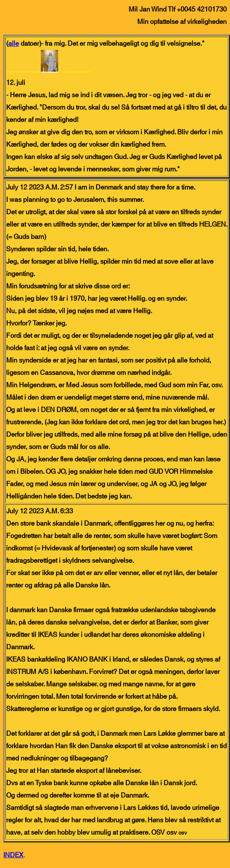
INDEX (13, 855)
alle (14, 44)
